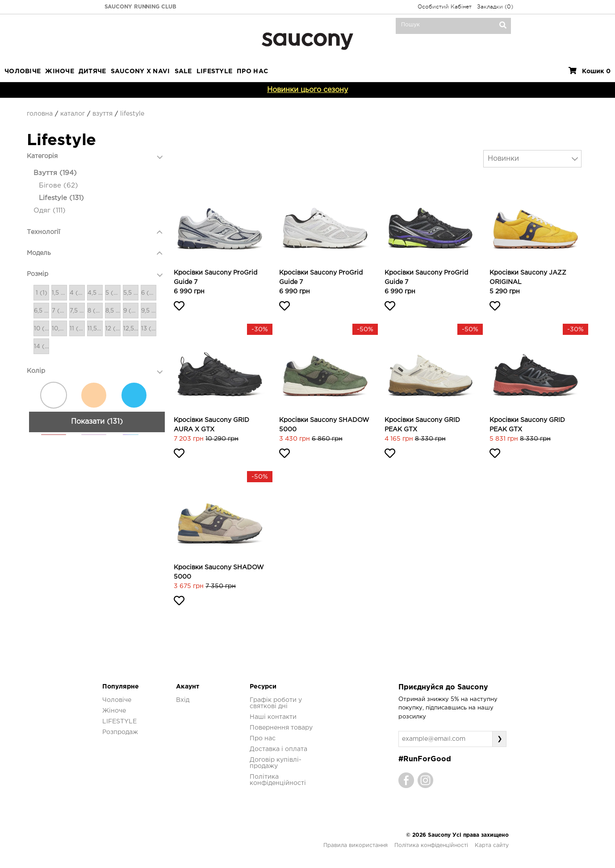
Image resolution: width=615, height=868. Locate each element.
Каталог (73, 114)
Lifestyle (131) (61, 198)
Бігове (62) (59, 186)
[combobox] (532, 159)
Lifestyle (132, 114)
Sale (183, 71)
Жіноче (60, 71)
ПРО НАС (252, 71)
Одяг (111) (50, 211)
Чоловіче (23, 71)
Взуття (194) (55, 173)
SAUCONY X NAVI (140, 71)
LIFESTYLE (215, 71)
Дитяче (92, 71)
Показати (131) (97, 803)
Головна (40, 114)
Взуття (102, 114)
